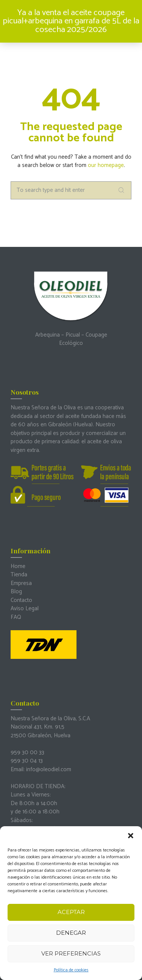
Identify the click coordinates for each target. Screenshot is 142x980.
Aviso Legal (25, 609)
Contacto (21, 600)
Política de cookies (71, 970)
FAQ (16, 617)
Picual (73, 335)
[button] (131, 836)
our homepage (106, 165)
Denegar (71, 933)
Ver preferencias (71, 953)
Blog (16, 592)
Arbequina (48, 335)
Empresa (21, 583)
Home (18, 566)
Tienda (19, 575)
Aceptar (71, 912)
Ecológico (71, 343)
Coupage (96, 335)
